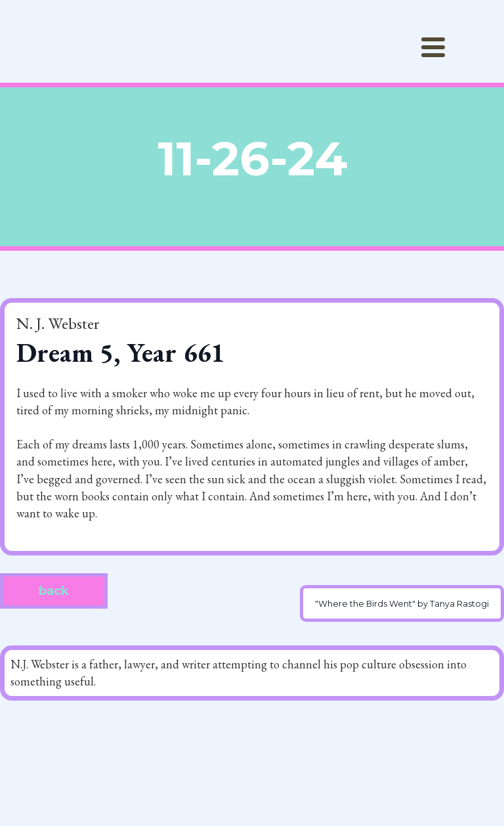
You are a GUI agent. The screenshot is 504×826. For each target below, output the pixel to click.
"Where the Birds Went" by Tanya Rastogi (402, 604)
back (54, 591)
